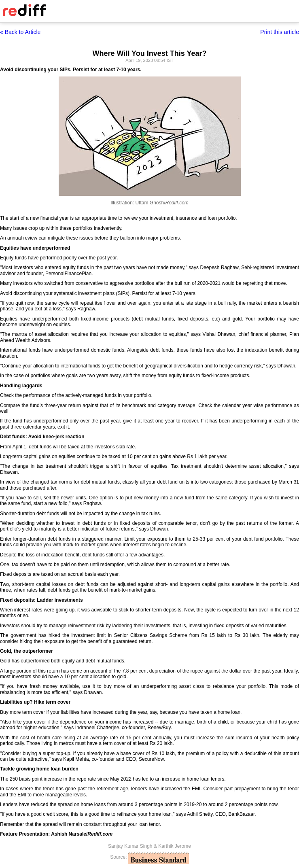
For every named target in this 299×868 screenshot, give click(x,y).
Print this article (280, 32)
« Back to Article (20, 32)
